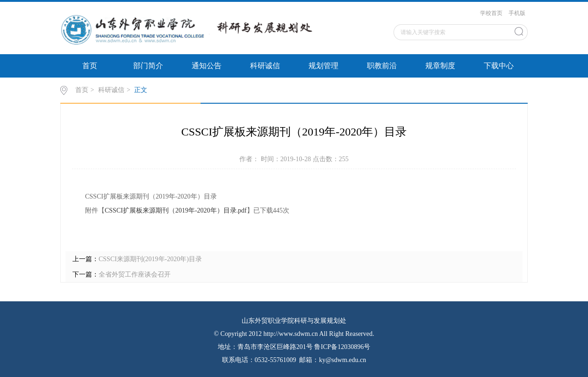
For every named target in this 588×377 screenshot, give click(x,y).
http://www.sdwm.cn (290, 334)
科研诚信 (265, 66)
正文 (141, 90)
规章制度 (440, 66)
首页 (90, 66)
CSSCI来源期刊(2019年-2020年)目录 (150, 259)
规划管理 (323, 66)
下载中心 (499, 66)
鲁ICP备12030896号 (342, 347)
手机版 (517, 13)
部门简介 (148, 66)
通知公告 (207, 66)
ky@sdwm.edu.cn (342, 360)
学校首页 (491, 13)
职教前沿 (382, 66)
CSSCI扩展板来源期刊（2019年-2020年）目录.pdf (176, 210)
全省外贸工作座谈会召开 (135, 274)
